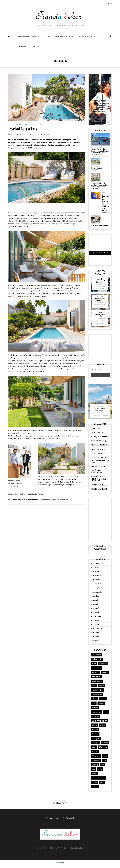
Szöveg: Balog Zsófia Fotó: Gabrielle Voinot (26, 494)
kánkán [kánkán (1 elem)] (106, 712)
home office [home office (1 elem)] (103, 699)
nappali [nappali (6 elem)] (96, 738)
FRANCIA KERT (19, 124)
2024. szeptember (97, 588)
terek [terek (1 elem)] (104, 760)
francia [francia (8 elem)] (96, 677)
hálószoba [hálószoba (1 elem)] (101, 703)
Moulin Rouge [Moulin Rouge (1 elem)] (95, 734)
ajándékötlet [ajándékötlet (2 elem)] (96, 655)
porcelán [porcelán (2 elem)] (105, 743)
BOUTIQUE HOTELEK (99, 437)
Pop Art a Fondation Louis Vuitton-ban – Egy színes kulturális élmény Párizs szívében (106, 204)
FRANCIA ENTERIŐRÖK (100, 303)
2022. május (95, 620)
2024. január (95, 608)
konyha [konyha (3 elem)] (95, 708)
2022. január (95, 624)
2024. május (95, 604)
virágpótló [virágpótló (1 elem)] (94, 782)
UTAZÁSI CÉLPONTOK (86, 36)
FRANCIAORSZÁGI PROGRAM (99, 480)
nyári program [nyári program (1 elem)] (95, 743)
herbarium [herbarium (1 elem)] (94, 699)
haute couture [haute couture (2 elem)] (97, 694)
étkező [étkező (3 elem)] (95, 787)
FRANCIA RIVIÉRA (97, 458)
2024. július (95, 596)
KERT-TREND (28, 124)
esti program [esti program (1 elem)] (105, 672)
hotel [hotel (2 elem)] (94, 703)
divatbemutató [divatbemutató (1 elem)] (103, 664)
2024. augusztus (96, 592)
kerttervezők (15, 483)
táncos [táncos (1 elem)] (93, 769)
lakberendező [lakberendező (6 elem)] (99, 721)
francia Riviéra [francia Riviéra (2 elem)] (97, 681)
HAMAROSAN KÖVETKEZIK (100, 253)
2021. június (95, 633)
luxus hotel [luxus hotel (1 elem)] (103, 725)
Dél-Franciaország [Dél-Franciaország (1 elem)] (96, 668)
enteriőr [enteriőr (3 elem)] (95, 672)
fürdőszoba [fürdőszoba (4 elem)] (97, 690)
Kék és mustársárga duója (100, 314)
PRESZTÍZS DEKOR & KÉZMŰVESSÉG (59, 36)
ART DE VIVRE (102, 285)
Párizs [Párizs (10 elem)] (103, 747)
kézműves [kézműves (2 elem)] (95, 716)
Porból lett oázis (23, 129)
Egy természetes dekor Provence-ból (53, 500)
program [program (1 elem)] (94, 747)
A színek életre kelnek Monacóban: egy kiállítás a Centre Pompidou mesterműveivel (100, 152)
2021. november (96, 629)
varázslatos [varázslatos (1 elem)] (94, 773)
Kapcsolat (35, 46)
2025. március (96, 576)
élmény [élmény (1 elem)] (102, 782)
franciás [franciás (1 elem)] (94, 686)
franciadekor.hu (97, 466)
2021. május (95, 637)
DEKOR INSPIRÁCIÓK (99, 287)
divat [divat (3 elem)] (94, 664)
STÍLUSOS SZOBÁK (37, 124)
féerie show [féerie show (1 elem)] (102, 686)
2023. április (95, 612)
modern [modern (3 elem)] (95, 730)
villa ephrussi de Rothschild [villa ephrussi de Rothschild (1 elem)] (98, 778)
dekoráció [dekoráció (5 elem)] (97, 659)
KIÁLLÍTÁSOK (96, 476)
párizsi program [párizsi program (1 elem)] (96, 756)
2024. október (96, 584)
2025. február (96, 580)
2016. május (95, 641)
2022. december (96, 616)
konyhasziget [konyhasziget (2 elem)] (96, 712)
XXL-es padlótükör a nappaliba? (100, 299)
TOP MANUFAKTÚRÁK (101, 288)
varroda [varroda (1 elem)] (100, 769)
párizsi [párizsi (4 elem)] (95, 752)
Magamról (22, 46)
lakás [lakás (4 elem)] (94, 725)
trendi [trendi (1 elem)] (103, 765)
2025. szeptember (97, 563)
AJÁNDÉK (97, 285)
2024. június (95, 600)
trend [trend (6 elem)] (95, 765)
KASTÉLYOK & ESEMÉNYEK (100, 322)
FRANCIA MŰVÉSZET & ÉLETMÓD (29, 36)
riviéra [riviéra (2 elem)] (105, 756)
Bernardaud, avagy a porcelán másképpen (100, 281)
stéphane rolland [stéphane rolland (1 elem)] (96, 760)
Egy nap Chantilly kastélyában (97, 169)
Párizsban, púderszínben (100, 225)
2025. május (95, 572)
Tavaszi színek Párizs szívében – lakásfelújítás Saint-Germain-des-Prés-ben (99, 186)
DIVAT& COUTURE (98, 441)
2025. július (95, 568)
